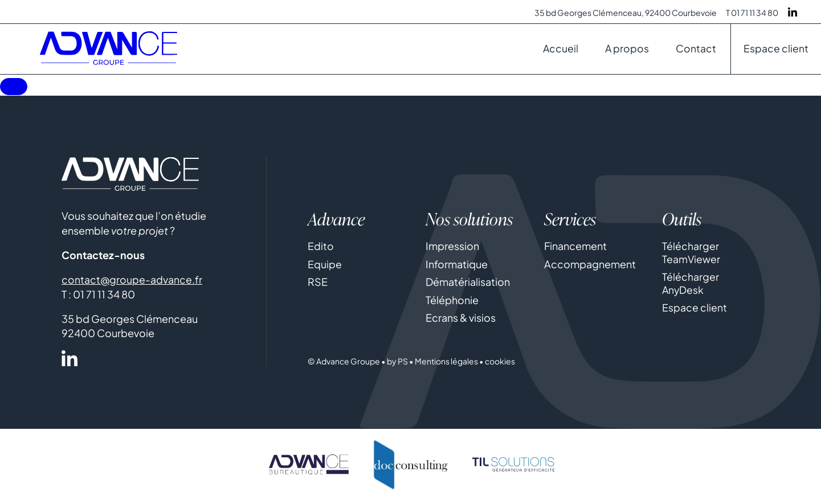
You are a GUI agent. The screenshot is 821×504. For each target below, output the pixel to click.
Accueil (558, 52)
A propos (626, 52)
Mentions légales (446, 364)
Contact (695, 52)
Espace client (776, 52)
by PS (397, 364)
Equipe (325, 267)
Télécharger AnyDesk (691, 286)
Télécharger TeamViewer (691, 256)
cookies (500, 364)
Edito (321, 249)
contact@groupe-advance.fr (132, 283)
